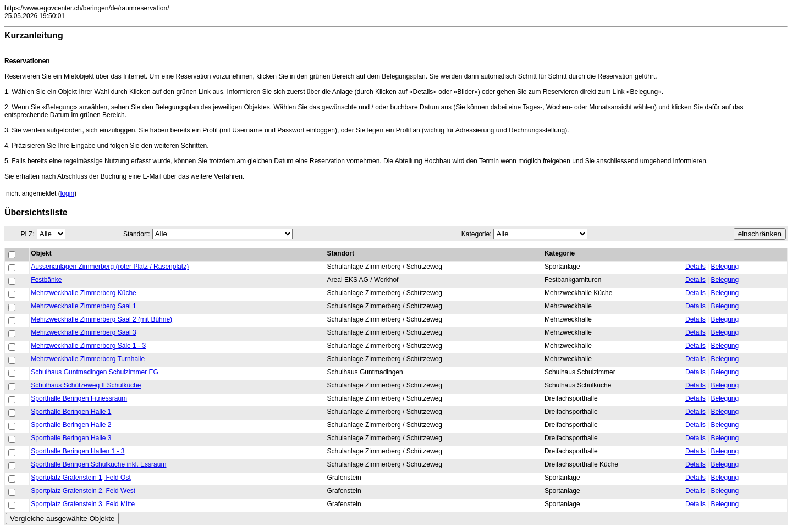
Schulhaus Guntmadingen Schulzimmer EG (94, 372)
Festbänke (46, 280)
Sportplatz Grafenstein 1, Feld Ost (81, 478)
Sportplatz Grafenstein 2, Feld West (83, 491)
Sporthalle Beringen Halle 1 (71, 412)
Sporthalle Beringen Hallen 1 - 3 (78, 451)
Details (695, 267)
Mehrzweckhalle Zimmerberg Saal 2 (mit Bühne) (101, 319)
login (67, 193)
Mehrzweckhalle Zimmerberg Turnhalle (88, 359)
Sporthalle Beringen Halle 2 (71, 425)
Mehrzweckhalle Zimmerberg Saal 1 (83, 306)
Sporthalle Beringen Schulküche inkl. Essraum (98, 464)
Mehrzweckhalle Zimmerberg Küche (83, 293)
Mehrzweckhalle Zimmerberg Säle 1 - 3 (88, 346)
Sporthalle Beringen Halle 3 (71, 438)
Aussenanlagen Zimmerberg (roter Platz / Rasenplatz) (110, 267)
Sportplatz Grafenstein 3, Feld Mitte (83, 504)
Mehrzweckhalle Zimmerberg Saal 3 (83, 332)
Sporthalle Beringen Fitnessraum (79, 398)
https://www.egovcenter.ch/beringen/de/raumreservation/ (87, 8)
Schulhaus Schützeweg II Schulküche (86, 385)
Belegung (725, 267)
